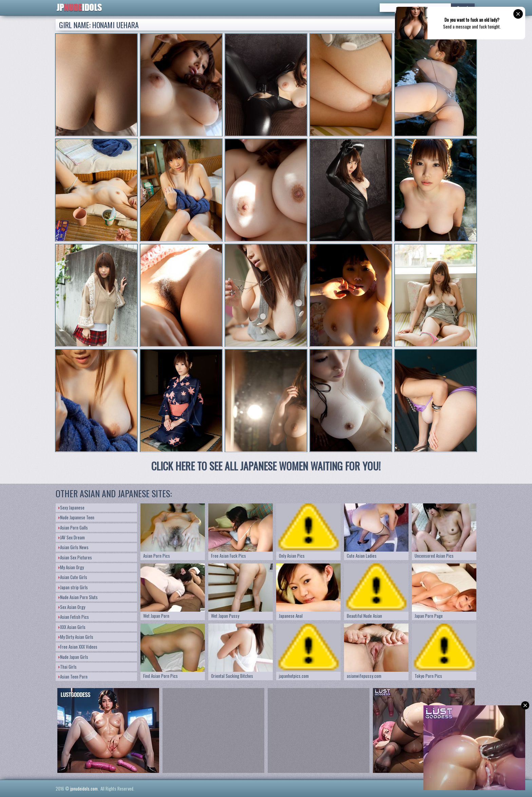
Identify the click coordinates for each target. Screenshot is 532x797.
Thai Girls (68, 667)
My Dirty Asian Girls (76, 637)
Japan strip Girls (73, 587)
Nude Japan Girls (73, 657)
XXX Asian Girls (72, 627)
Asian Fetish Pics (74, 617)
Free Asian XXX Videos (78, 647)
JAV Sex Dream (72, 537)
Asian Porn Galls (73, 527)
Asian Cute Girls (73, 577)
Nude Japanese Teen (76, 517)
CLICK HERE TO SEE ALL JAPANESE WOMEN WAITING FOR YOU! (266, 466)
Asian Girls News (73, 547)
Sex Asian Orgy (72, 607)
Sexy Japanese (71, 507)
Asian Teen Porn (73, 676)
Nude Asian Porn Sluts (78, 597)
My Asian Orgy (71, 567)
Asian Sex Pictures (75, 557)
